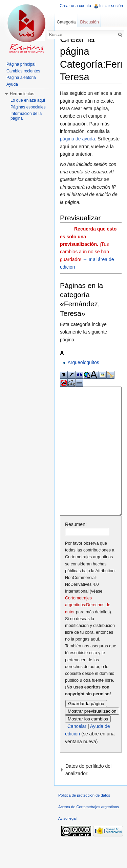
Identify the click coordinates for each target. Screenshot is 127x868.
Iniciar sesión (111, 6)
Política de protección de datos (84, 821)
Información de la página (26, 116)
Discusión (89, 22)
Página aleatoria (21, 78)
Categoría (66, 22)
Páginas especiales (28, 107)
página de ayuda (78, 139)
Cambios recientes (23, 71)
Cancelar (77, 752)
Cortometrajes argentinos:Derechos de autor (88, 630)
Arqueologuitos (83, 362)
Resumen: (76, 550)
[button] (91, 795)
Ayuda (12, 84)
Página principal (21, 64)
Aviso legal (67, 844)
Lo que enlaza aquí (28, 100)
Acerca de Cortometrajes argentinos (89, 832)
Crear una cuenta (75, 6)
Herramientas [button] (22, 94)
